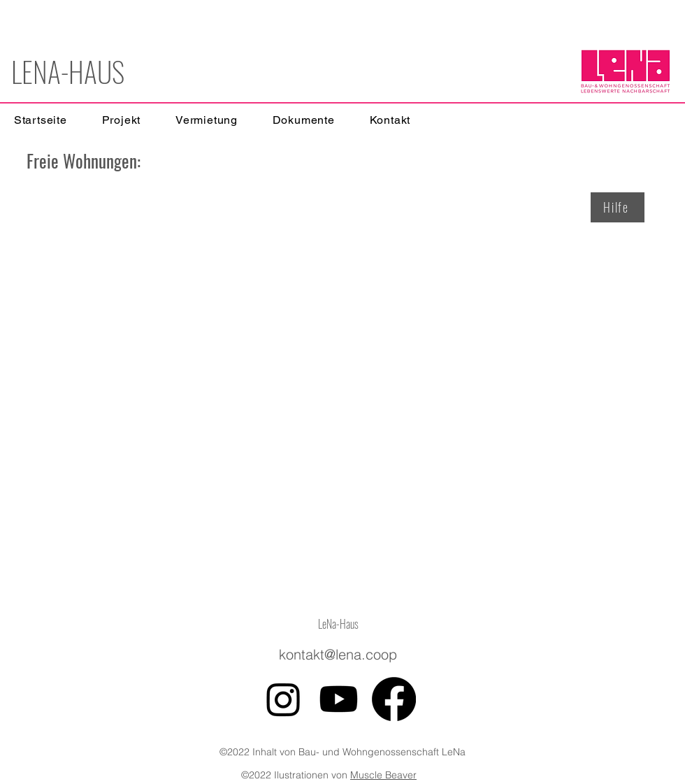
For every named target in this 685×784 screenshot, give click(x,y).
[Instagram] (283, 699)
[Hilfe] (618, 207)
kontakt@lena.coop (338, 654)
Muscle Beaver (383, 775)
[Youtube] (339, 699)
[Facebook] (394, 699)
